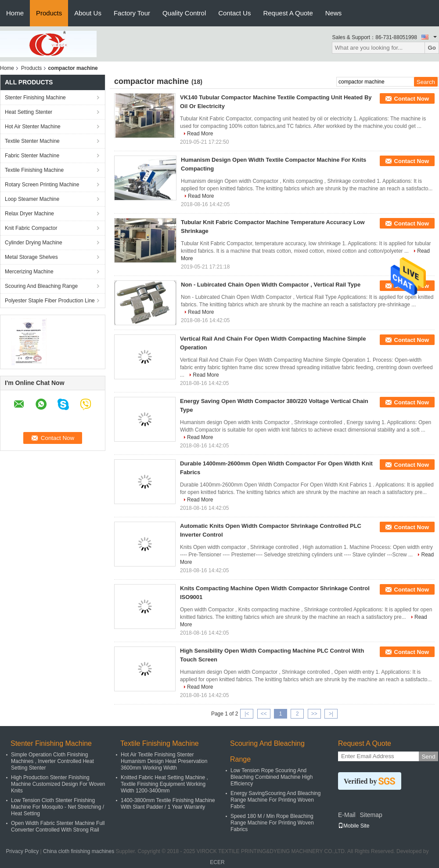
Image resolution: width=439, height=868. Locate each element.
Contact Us (234, 13)
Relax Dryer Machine (29, 214)
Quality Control (184, 13)
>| (331, 714)
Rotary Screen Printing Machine (42, 185)
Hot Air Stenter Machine (33, 127)
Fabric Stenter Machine (32, 156)
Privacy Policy (23, 851)
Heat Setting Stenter (29, 112)
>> (314, 714)
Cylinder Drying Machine (34, 243)
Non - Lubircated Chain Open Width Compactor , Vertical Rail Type (271, 285)
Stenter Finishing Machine (35, 98)
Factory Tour (132, 13)
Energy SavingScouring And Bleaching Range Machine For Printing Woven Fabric (275, 800)
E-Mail (347, 815)
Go (432, 48)
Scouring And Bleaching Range (41, 286)
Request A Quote (288, 13)
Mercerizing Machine (29, 272)
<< (264, 714)
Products (49, 13)
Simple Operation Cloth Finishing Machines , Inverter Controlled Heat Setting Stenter (52, 761)
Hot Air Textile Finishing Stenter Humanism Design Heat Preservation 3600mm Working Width (164, 761)
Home (15, 13)
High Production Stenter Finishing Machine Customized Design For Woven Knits (58, 784)
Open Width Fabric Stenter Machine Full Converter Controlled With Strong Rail (58, 826)
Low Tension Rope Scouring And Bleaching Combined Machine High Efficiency (272, 777)
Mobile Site (354, 826)
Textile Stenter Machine (32, 141)
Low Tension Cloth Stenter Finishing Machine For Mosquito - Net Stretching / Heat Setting (58, 807)
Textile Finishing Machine (34, 170)
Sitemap (371, 815)
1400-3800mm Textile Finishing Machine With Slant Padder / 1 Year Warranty (168, 804)
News (334, 13)
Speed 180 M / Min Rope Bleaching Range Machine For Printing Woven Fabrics (272, 823)
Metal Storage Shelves (31, 257)
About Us (88, 13)
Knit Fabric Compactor (31, 228)
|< (247, 714)
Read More (200, 134)
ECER (217, 862)
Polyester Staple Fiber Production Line (50, 301)
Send (428, 757)
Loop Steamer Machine (32, 199)
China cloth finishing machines (79, 851)
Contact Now (412, 99)
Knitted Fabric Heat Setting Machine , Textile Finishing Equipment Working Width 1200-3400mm (164, 784)
